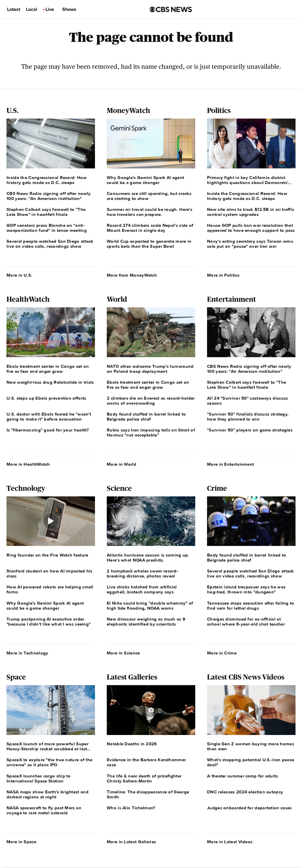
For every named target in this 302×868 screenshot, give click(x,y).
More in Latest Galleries (131, 842)
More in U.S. (19, 275)
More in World (122, 464)
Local (32, 9)
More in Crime (222, 653)
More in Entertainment (230, 464)
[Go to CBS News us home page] (171, 9)
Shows (69, 9)
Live (50, 9)
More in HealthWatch (28, 464)
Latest (14, 9)
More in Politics (223, 275)
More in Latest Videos (230, 842)
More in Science (123, 653)
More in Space (21, 842)
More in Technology (27, 653)
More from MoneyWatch (132, 275)
